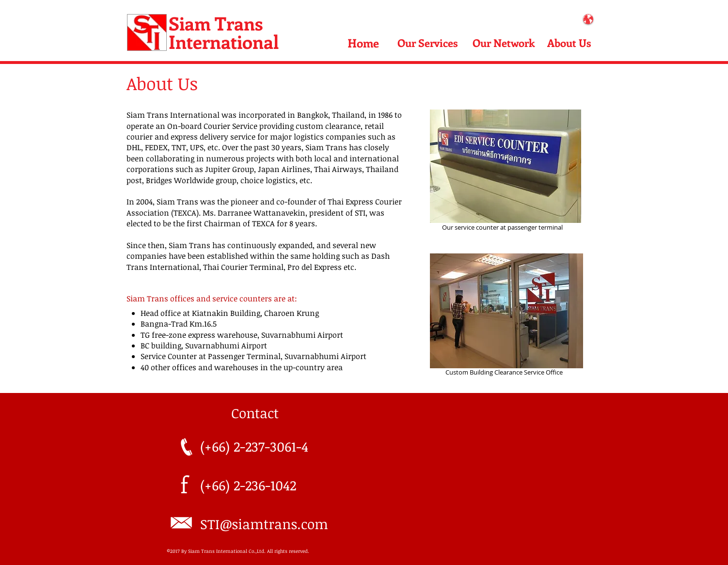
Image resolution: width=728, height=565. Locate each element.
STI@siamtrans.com (264, 524)
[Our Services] (428, 43)
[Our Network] (503, 43)
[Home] (363, 43)
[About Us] (569, 43)
